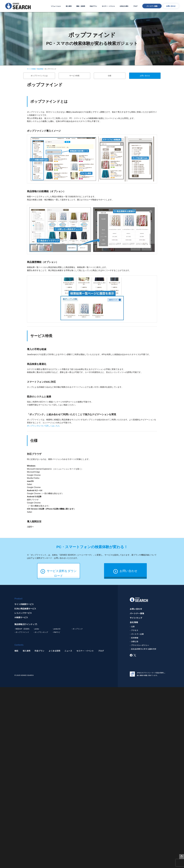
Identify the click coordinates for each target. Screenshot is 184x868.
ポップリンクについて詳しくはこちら (43, 426)
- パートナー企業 (137, 634)
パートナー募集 (152, 6)
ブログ (135, 6)
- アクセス (134, 630)
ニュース (68, 651)
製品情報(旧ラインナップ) (26, 624)
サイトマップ (136, 618)
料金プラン (93, 6)
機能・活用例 (81, 6)
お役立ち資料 (124, 6)
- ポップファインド (22, 632)
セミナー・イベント (108, 6)
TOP (182, 857)
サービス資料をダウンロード (59, 571)
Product (18, 599)
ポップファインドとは (39, 76)
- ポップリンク (77, 629)
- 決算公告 (134, 641)
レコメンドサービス (23, 613)
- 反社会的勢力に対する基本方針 (143, 649)
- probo (36, 629)
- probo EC (56, 629)
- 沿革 (132, 627)
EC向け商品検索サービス (25, 609)
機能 (16, 651)
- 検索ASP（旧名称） (23, 629)
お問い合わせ (171, 6)
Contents (19, 645)
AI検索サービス (21, 618)
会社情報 (134, 622)
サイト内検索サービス (24, 604)
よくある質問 (54, 651)
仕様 (110, 76)
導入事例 (69, 6)
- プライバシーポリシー (140, 645)
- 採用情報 (134, 638)
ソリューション (56, 6)
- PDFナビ (56, 632)
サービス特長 (74, 76)
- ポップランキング (41, 632)
